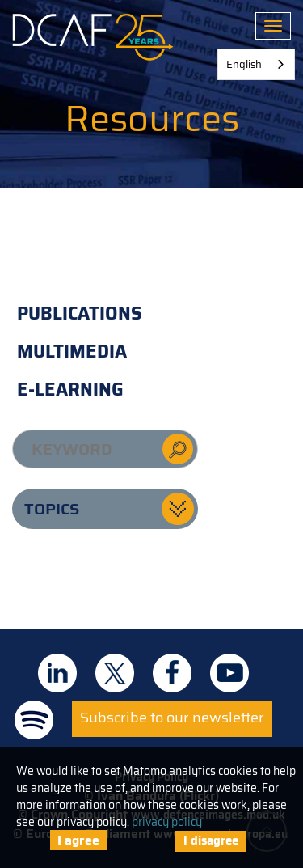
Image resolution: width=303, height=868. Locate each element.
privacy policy (167, 822)
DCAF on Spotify (34, 720)
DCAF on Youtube (229, 673)
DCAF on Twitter (115, 673)
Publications (80, 313)
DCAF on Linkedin (57, 673)
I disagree (211, 840)
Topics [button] (52, 509)
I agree (78, 840)
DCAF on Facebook (172, 673)
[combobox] (256, 64)
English (244, 64)
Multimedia (72, 351)
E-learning (70, 390)
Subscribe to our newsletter (172, 718)
